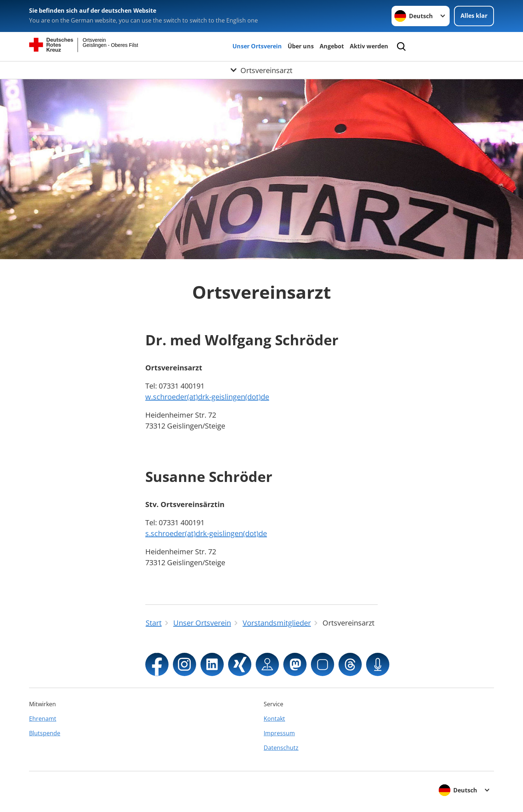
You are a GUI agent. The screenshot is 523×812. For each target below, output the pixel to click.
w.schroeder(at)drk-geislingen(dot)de (207, 397)
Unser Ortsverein (257, 46)
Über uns (301, 46)
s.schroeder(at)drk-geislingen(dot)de (206, 533)
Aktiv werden (369, 46)
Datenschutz (281, 748)
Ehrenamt (43, 719)
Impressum (279, 733)
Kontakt (274, 719)
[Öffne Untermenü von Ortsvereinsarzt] (261, 70)
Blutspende (45, 733)
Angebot (332, 46)
